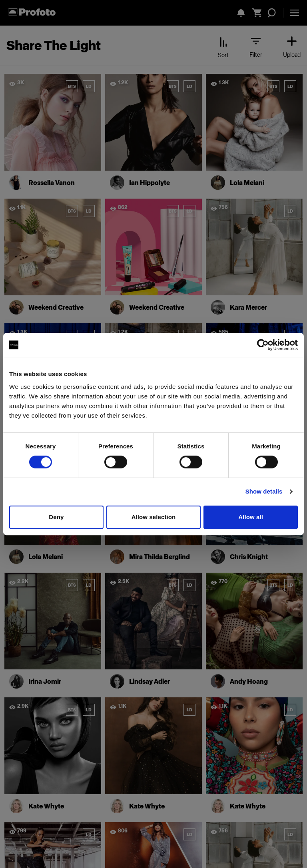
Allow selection (154, 517)
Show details (264, 491)
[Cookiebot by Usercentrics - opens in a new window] (263, 345)
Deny (56, 517)
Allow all (251, 517)
